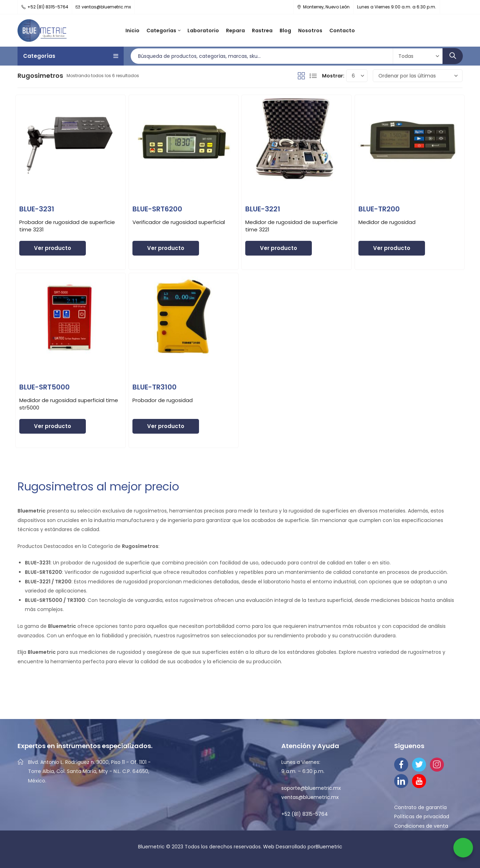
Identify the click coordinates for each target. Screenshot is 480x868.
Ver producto (53, 248)
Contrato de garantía (420, 807)
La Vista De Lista (313, 76)
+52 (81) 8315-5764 (305, 814)
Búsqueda (453, 56)
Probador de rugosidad (163, 400)
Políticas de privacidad (422, 816)
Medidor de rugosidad (387, 222)
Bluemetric (329, 847)
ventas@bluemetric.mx (310, 797)
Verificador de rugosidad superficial (179, 222)
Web (269, 847)
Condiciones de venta (421, 826)
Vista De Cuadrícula (301, 76)
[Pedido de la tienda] (418, 76)
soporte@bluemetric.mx (311, 788)
